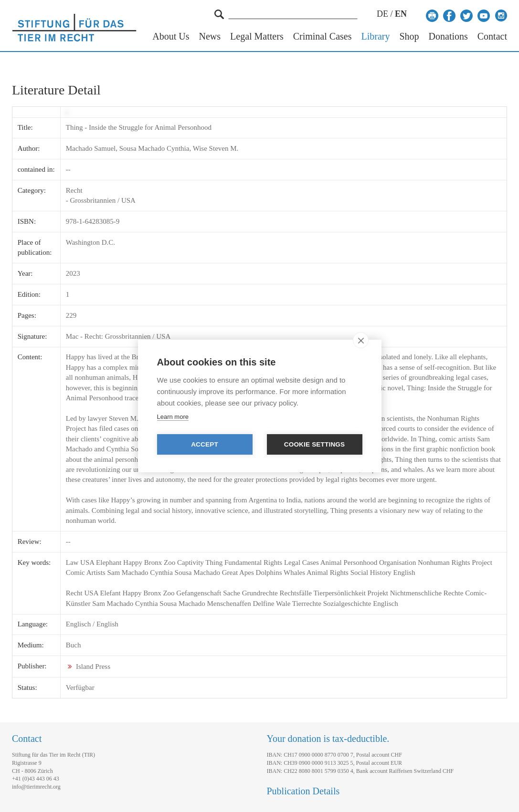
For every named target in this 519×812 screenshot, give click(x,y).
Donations (448, 36)
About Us (171, 36)
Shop (409, 36)
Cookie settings (315, 444)
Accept (205, 444)
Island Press (93, 666)
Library (375, 36)
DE (382, 14)
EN (401, 14)
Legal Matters (257, 36)
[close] (361, 340)
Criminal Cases (323, 36)
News (210, 36)
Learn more (173, 417)
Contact (492, 36)
